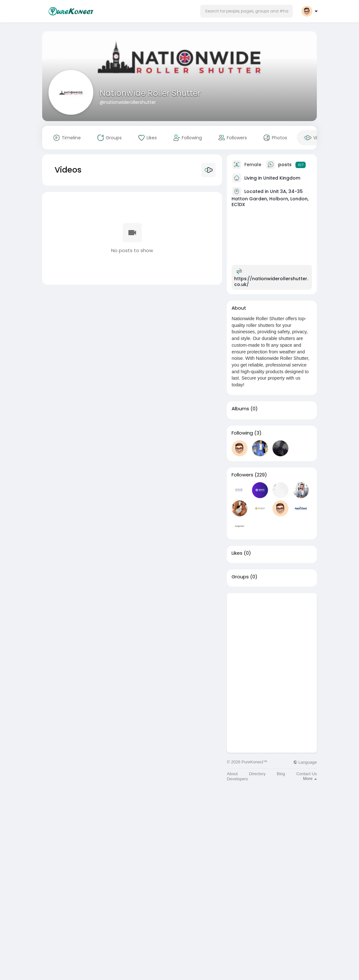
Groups (240, 577)
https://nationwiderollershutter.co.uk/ (271, 282)
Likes (237, 553)
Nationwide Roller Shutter (150, 93)
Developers (237, 779)
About (232, 774)
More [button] (310, 779)
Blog (281, 774)
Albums (240, 409)
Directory (257, 774)
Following (242, 433)
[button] (247, 11)
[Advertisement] (272, 633)
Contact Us (307, 774)
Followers (242, 475)
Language (305, 762)
